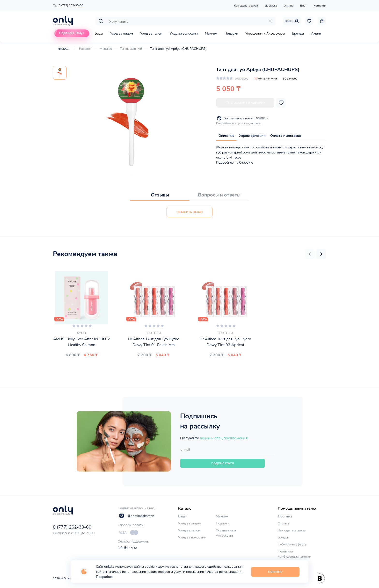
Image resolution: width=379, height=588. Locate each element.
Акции (316, 33)
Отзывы (160, 195)
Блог (303, 6)
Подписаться (222, 463)
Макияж (211, 33)
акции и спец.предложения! (224, 438)
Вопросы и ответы (219, 195)
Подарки (231, 33)
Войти (292, 21)
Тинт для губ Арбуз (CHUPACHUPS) (178, 49)
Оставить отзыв (189, 212)
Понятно (275, 572)
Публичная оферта (292, 544)
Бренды (298, 33)
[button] (310, 254)
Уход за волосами (184, 33)
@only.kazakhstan (136, 516)
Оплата (289, 6)
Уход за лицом (121, 33)
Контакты (320, 6)
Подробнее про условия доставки (239, 123)
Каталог (85, 49)
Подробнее (105, 577)
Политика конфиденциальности (294, 554)
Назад (63, 49)
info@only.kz (127, 548)
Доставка (271, 6)
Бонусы (284, 537)
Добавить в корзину (245, 103)
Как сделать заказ (246, 6)
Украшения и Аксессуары (265, 33)
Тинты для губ (131, 49)
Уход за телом (151, 33)
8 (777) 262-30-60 (68, 5)
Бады (99, 33)
